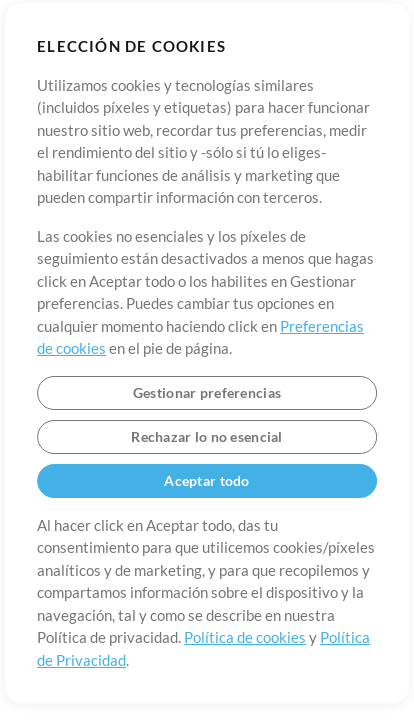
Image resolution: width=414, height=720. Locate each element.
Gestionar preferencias (207, 392)
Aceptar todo (206, 480)
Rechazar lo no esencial (206, 436)
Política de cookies (245, 637)
